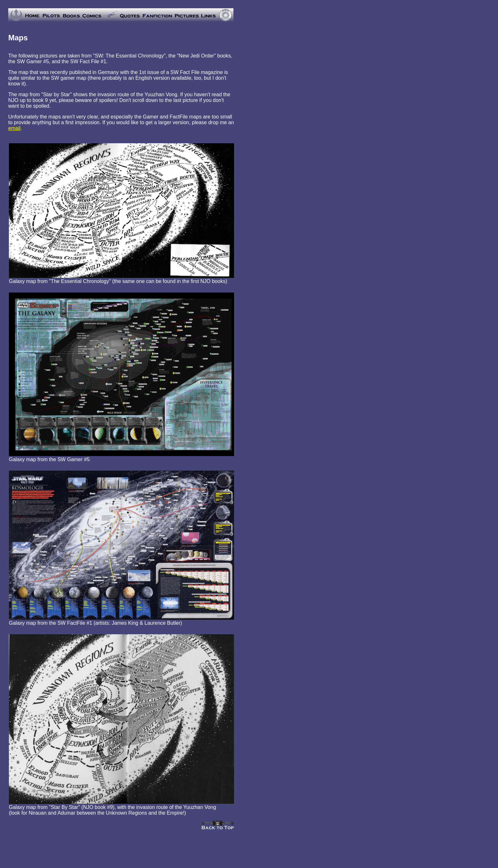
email (14, 128)
